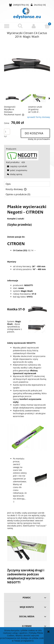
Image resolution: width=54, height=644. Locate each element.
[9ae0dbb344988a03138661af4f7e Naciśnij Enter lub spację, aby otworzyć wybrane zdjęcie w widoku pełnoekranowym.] (27, 65)
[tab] (27, 184)
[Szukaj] (20, 26)
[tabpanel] (27, 394)
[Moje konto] (34, 26)
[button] (7, 26)
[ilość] (7, 132)
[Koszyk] (47, 26)
